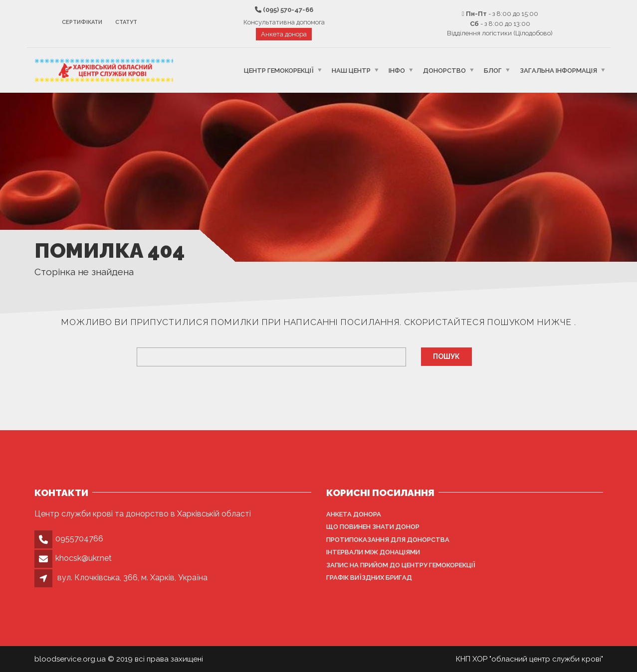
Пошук (446, 356)
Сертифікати (82, 22)
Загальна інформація (558, 70)
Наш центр (351, 70)
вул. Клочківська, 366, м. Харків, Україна (132, 578)
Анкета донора (284, 34)
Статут (126, 22)
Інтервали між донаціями (373, 552)
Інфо (397, 70)
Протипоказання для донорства (388, 540)
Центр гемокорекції (279, 70)
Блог (493, 70)
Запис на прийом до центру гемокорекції (401, 565)
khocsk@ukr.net (84, 558)
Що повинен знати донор (373, 527)
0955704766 (79, 539)
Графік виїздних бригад (369, 578)
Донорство (444, 70)
